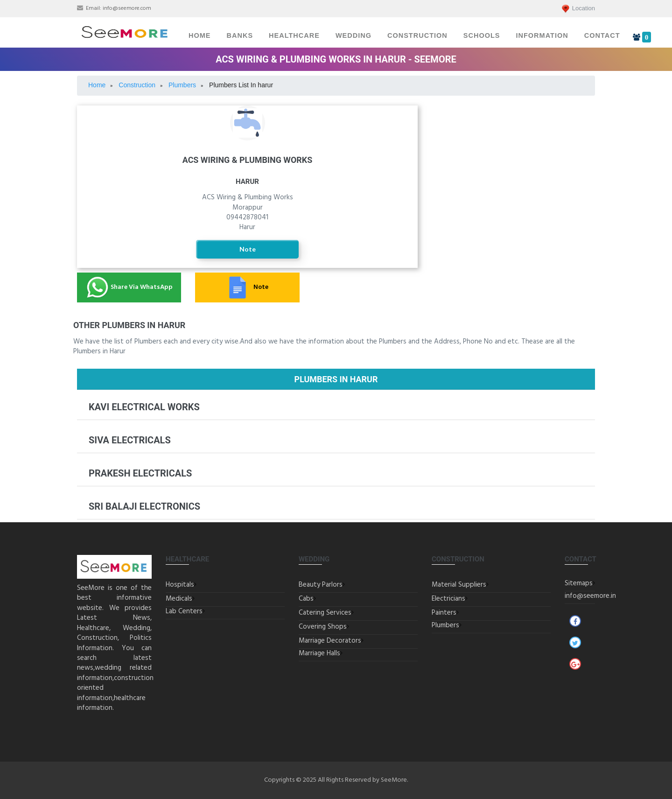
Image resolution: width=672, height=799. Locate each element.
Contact (602, 35)
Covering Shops (323, 627)
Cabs (306, 599)
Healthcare (294, 35)
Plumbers (445, 625)
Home (200, 35)
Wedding (353, 35)
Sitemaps (579, 583)
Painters (444, 613)
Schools (482, 35)
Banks (240, 35)
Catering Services (325, 613)
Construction (417, 35)
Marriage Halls (319, 653)
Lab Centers (184, 611)
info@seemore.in (590, 596)
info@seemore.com (127, 8)
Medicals (179, 599)
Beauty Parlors (321, 585)
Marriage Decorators (330, 641)
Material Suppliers (459, 585)
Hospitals (180, 585)
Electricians (513, 135)
